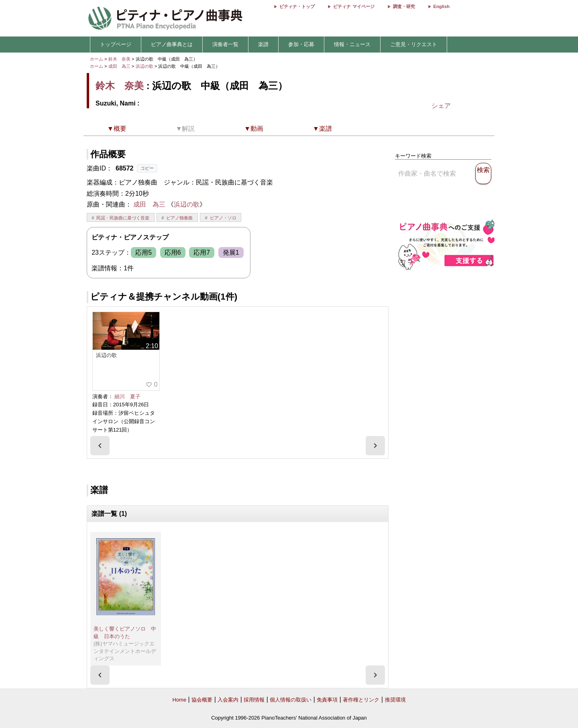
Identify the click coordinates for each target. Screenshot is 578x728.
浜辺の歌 (145, 66)
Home (179, 700)
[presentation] (100, 446)
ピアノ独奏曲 (179, 218)
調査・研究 (404, 6)
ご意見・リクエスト (414, 44)
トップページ (116, 44)
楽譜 (263, 44)
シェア (441, 106)
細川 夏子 (127, 396)
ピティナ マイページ (354, 6)
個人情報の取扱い (291, 700)
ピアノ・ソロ (223, 218)
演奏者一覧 (225, 44)
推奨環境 (395, 700)
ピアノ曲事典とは (172, 44)
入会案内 (228, 700)
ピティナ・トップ (297, 6)
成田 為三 (119, 66)
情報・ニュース (352, 44)
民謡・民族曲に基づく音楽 (123, 218)
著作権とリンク (361, 700)
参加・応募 (301, 44)
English (442, 6)
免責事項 (327, 700)
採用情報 (254, 700)
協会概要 (202, 700)
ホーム (97, 59)
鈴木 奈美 (119, 59)
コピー (147, 168)
